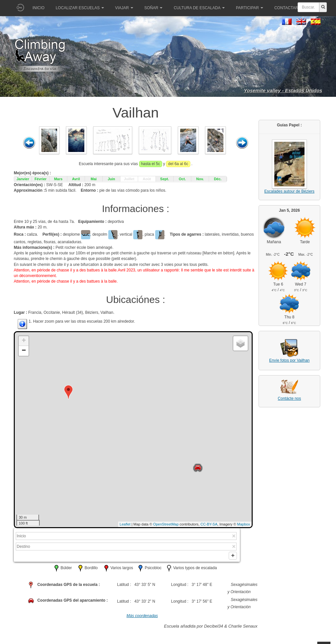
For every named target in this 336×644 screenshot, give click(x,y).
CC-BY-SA (209, 524)
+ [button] (24, 341)
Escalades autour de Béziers (290, 191)
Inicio (39, 8)
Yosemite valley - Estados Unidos (283, 90)
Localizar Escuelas (80, 8)
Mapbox (244, 524)
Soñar (154, 8)
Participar (250, 8)
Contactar (288, 8)
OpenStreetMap (166, 524)
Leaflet (125, 524)
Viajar (124, 8)
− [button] (24, 351)
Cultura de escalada (199, 8)
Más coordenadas (142, 618)
